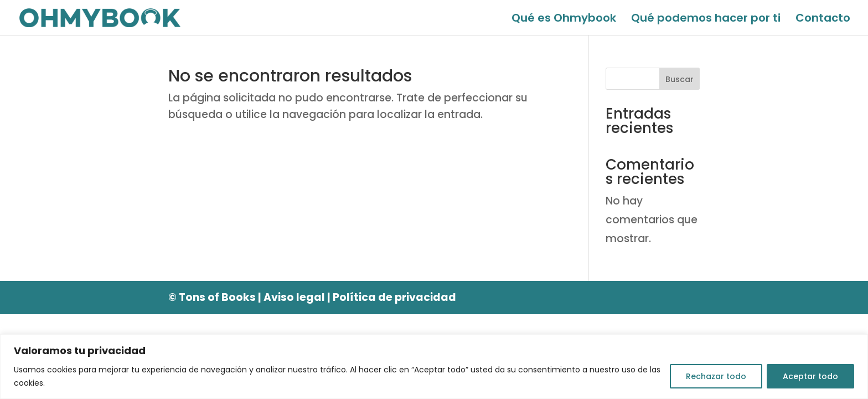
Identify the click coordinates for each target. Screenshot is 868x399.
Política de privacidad (394, 297)
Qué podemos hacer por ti (706, 20)
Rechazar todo (716, 376)
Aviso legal (294, 297)
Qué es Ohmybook (564, 20)
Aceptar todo (810, 376)
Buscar (680, 79)
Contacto (823, 20)
